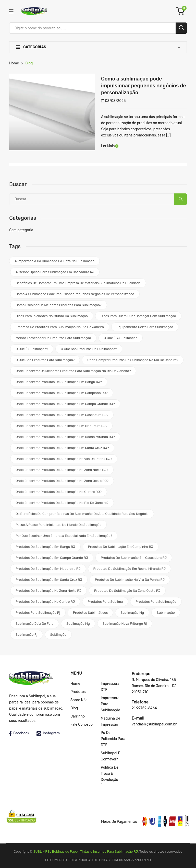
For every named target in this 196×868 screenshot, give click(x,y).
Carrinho (78, 716)
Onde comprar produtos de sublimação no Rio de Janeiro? (133, 360)
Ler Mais (109, 146)
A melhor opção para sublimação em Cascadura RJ (55, 272)
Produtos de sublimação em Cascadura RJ (134, 558)
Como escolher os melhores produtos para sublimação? (59, 305)
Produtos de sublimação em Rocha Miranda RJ (130, 569)
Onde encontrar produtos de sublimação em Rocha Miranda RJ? (65, 437)
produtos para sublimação (156, 602)
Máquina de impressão (111, 721)
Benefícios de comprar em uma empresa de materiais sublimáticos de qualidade (78, 283)
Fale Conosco (82, 725)
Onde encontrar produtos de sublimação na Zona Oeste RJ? (62, 481)
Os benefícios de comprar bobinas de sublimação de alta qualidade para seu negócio (82, 514)
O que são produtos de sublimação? (89, 349)
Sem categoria (21, 230)
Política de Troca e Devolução (110, 774)
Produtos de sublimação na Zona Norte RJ (48, 591)
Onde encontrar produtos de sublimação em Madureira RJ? (61, 426)
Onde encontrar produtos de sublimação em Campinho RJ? (62, 393)
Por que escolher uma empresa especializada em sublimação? (64, 536)
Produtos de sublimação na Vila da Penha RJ (130, 580)
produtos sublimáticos (90, 613)
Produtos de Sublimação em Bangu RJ (45, 547)
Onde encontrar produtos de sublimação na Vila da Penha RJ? (64, 459)
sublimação (166, 613)
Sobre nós (79, 700)
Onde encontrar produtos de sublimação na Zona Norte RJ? (62, 470)
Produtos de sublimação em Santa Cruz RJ (49, 580)
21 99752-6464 (144, 708)
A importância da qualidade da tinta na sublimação (54, 261)
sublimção (58, 635)
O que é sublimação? (32, 349)
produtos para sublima (105, 602)
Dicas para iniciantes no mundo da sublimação (52, 316)
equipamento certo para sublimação (145, 327)
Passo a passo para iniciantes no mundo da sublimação (58, 525)
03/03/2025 (113, 101)
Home (14, 63)
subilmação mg (132, 613)
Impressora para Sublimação (111, 704)
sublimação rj (27, 635)
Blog (74, 708)
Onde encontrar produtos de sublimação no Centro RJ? (59, 492)
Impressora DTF (110, 687)
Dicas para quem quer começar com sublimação (138, 316)
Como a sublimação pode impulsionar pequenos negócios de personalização (144, 86)
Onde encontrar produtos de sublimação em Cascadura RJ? (62, 415)
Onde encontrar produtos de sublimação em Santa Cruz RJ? (62, 448)
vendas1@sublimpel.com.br (154, 724)
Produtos (78, 692)
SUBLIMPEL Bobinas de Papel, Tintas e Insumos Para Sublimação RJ (85, 852)
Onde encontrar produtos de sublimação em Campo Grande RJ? (65, 404)
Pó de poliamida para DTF (113, 739)
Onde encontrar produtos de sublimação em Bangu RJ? (59, 382)
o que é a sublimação (121, 338)
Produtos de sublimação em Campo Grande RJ (52, 558)
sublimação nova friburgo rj (125, 624)
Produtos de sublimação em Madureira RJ (48, 569)
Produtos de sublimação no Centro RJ (45, 602)
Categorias (31, 47)
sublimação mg (78, 624)
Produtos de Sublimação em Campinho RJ (121, 547)
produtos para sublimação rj (38, 613)
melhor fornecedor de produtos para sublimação (53, 338)
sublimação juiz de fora (35, 624)
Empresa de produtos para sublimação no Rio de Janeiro (60, 327)
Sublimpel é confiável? (111, 756)
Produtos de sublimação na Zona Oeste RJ (127, 591)
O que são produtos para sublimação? (45, 360)
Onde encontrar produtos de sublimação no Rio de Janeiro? (62, 503)
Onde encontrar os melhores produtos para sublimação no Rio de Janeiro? (73, 371)
